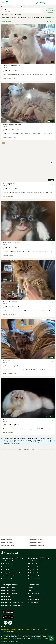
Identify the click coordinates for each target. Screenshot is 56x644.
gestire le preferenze (37, 639)
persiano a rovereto (7, 542)
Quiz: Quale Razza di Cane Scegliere (12, 602)
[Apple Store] (8, 617)
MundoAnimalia (31, 629)
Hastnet (13, 629)
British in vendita (33, 564)
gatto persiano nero (35, 542)
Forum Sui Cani (6, 596)
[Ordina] (50, 21)
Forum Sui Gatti (6, 599)
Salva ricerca (6, 21)
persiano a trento (7, 539)
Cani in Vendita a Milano (9, 587)
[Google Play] (8, 612)
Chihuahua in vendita (8, 561)
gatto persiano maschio (8, 545)
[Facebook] (6, 623)
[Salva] (52, 66)
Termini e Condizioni (34, 599)
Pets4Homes (5, 629)
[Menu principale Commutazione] (3, 2)
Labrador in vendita (7, 567)
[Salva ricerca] (51, 639)
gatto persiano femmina (36, 539)
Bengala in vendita (34, 570)
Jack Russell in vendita (8, 576)
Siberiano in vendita (34, 579)
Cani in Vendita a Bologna (9, 593)
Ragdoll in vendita (33, 567)
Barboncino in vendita (8, 564)
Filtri (51, 11)
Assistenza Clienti (33, 593)
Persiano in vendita (34, 576)
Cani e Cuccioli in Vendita (12, 558)
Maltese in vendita (7, 579)
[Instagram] (10, 623)
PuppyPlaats (21, 629)
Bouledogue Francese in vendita (11, 573)
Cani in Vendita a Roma (8, 590)
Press (30, 596)
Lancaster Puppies (9, 631)
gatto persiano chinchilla (36, 545)
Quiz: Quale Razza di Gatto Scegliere (12, 605)
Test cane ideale (33, 602)
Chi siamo (31, 587)
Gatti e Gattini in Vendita (38, 558)
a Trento (19, 14)
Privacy (30, 590)
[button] (28, 162)
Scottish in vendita (34, 573)
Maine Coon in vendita (35, 561)
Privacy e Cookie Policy (9, 639)
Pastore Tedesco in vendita (9, 570)
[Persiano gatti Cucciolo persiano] (28, 162)
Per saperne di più (48, 17)
